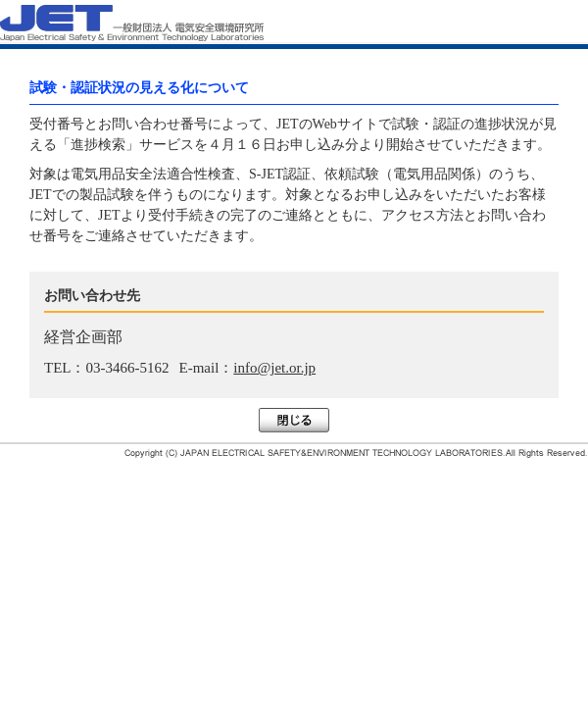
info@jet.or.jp (274, 368)
